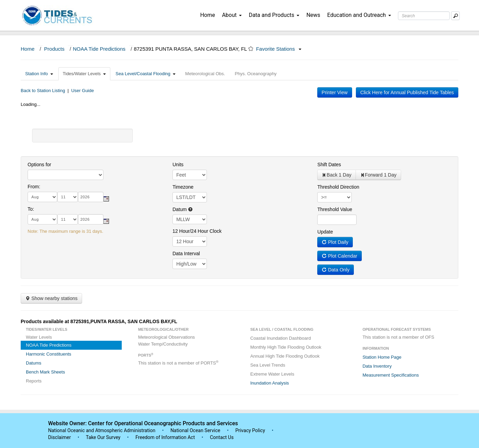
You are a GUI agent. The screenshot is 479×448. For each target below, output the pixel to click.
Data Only (336, 270)
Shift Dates (329, 165)
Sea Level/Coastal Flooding (146, 74)
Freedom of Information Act (165, 437)
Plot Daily (335, 242)
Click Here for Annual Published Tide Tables (407, 92)
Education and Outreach (359, 15)
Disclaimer (60, 437)
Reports (34, 381)
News (313, 15)
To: (31, 209)
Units (178, 165)
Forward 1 (378, 175)
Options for (39, 165)
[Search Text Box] (424, 16)
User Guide (82, 91)
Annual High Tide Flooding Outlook (285, 356)
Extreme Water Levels (272, 374)
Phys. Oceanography (256, 74)
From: (34, 187)
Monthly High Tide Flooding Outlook (286, 347)
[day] (68, 197)
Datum (183, 209)
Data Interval (186, 253)
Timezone (183, 187)
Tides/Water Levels (84, 74)
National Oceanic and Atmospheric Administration (102, 430)
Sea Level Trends (268, 365)
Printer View (335, 92)
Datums (34, 363)
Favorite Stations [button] (279, 49)
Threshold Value (335, 209)
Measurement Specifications (391, 375)
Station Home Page (382, 357)
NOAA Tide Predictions (99, 49)
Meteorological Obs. (205, 74)
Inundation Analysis (270, 383)
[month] (42, 197)
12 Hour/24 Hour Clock (197, 231)
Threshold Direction (338, 187)
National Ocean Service (195, 430)
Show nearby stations (51, 298)
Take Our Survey (104, 437)
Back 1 (337, 175)
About (232, 15)
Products (54, 49)
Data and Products (274, 15)
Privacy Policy (250, 430)
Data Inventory (377, 366)
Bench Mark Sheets (45, 372)
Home (207, 15)
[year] (91, 197)
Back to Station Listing (43, 91)
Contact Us (222, 437)
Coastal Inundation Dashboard (281, 338)
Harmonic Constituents (49, 354)
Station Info (39, 74)
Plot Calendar (340, 256)
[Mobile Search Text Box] (455, 16)
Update (325, 232)
